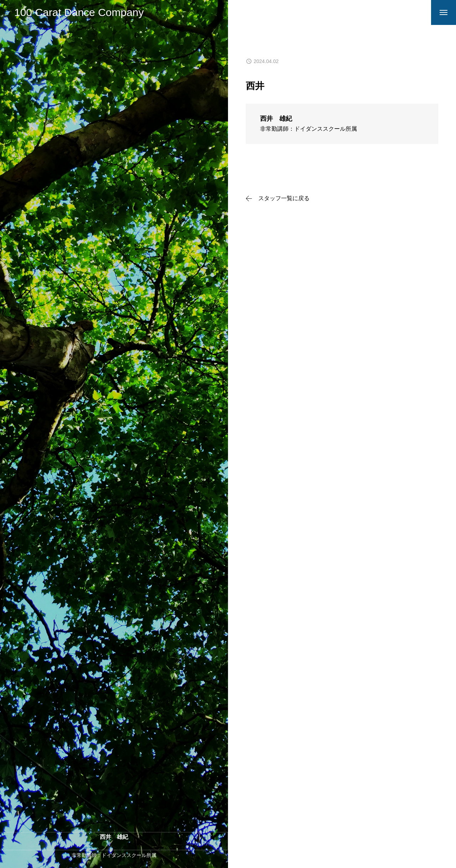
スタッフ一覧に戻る (284, 198)
